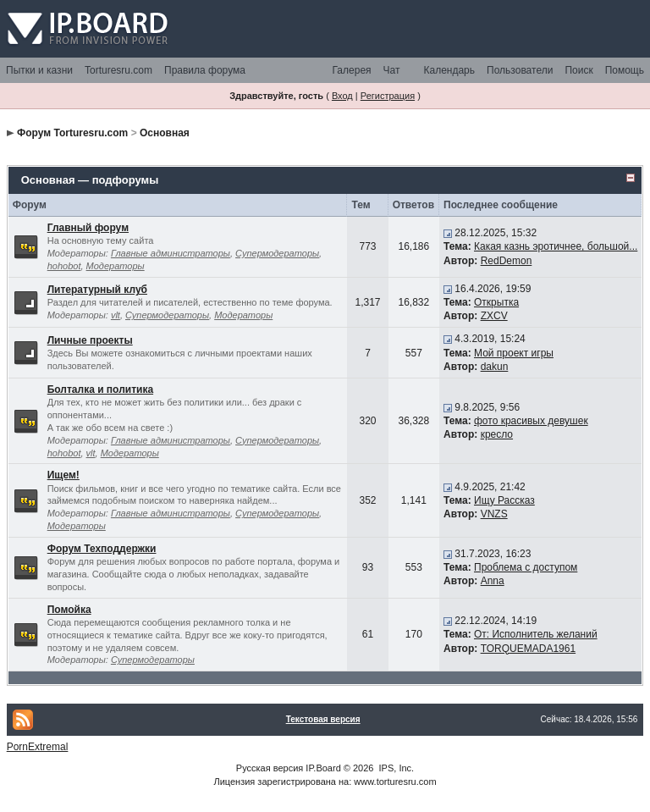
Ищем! (63, 475)
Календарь (449, 70)
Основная (165, 133)
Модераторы (116, 266)
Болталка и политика (100, 389)
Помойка (69, 610)
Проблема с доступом (526, 567)
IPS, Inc (396, 768)
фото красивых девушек (531, 421)
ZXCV (494, 316)
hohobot (64, 266)
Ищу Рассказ (504, 500)
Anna (493, 581)
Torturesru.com (118, 70)
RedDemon (507, 261)
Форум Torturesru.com (72, 133)
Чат (392, 70)
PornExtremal (38, 747)
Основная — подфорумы (90, 180)
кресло (497, 434)
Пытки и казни (39, 70)
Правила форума (205, 70)
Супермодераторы (277, 253)
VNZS (494, 514)
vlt (116, 315)
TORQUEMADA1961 (528, 649)
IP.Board (323, 768)
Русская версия (270, 768)
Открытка (496, 302)
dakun (495, 367)
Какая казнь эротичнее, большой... (556, 246)
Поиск (578, 70)
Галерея (352, 70)
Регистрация (388, 96)
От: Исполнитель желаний (536, 634)
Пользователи (520, 70)
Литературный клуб (97, 290)
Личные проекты (90, 340)
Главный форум (88, 228)
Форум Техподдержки (102, 549)
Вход (342, 96)
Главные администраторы (171, 253)
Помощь (625, 70)
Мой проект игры (514, 353)
